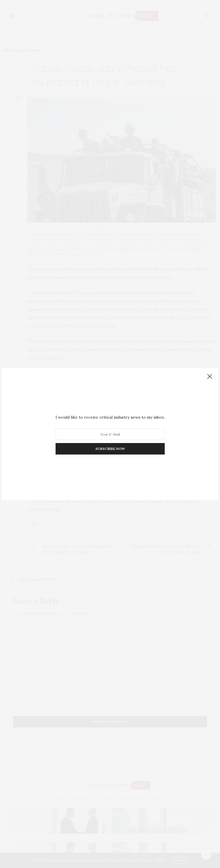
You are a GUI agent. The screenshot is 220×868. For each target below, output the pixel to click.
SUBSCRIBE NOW (110, 449)
